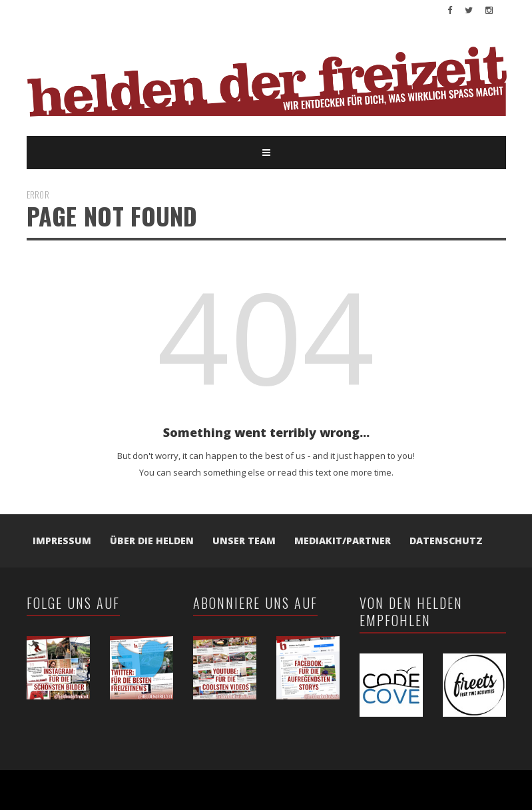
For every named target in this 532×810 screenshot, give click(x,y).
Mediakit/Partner (343, 541)
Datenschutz (446, 541)
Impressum (62, 541)
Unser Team (244, 541)
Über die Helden (152, 541)
